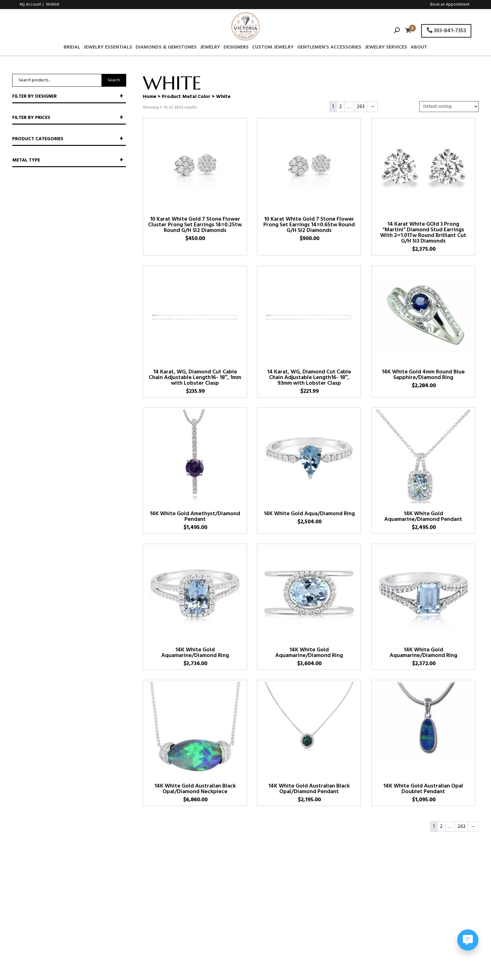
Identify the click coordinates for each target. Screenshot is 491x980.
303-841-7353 (446, 31)
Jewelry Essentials (108, 48)
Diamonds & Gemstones (166, 48)
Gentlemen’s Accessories (329, 48)
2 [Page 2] (341, 107)
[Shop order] (449, 107)
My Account (30, 5)
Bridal (72, 48)
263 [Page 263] (361, 107)
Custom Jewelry (273, 48)
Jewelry (210, 48)
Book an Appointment (450, 5)
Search (114, 80)
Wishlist (53, 5)
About (419, 48)
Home (150, 97)
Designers (236, 48)
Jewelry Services (386, 48)
